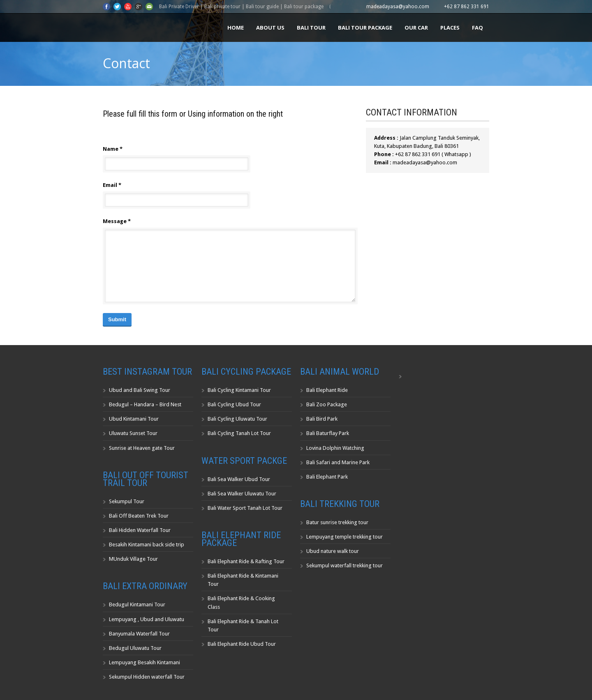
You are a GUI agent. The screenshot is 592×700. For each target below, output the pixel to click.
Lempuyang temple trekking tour (345, 537)
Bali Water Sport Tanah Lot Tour (245, 508)
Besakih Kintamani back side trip (147, 545)
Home (236, 28)
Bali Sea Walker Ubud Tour (239, 479)
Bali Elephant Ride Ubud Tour (242, 644)
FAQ (478, 28)
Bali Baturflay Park (328, 433)
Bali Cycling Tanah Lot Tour (239, 433)
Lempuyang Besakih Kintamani (145, 662)
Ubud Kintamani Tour (134, 419)
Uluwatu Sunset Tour (133, 433)
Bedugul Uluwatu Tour (135, 648)
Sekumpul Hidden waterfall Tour (147, 677)
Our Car (416, 28)
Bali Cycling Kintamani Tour (239, 390)
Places (450, 28)
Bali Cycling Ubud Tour (234, 404)
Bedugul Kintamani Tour (137, 604)
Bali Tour (311, 28)
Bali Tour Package (365, 28)
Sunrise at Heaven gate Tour (142, 448)
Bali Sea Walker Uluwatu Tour (242, 494)
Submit (117, 319)
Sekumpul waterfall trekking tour (345, 565)
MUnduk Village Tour (133, 559)
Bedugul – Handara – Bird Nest (145, 404)
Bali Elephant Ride (327, 390)
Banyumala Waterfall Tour (139, 634)
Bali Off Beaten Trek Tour (139, 516)
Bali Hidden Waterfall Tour (140, 530)
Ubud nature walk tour (333, 551)
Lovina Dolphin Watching (335, 448)
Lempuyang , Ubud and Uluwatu (147, 619)
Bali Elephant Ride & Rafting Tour (246, 561)
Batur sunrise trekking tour (337, 522)
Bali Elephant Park (327, 477)
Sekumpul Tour (127, 501)
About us (270, 28)
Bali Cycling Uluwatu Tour (237, 419)
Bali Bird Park (322, 419)
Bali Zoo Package (327, 404)
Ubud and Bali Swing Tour (140, 390)
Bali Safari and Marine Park (338, 462)
